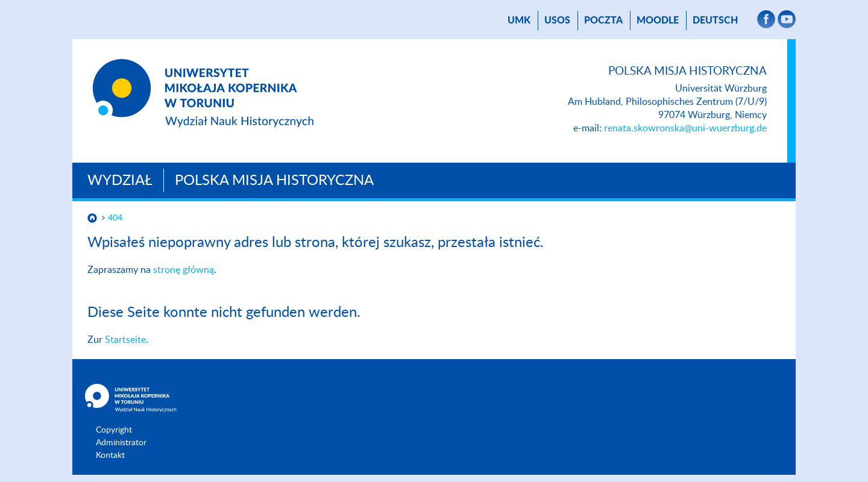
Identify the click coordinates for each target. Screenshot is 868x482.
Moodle (658, 20)
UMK (519, 20)
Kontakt (110, 455)
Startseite (125, 340)
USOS (557, 20)
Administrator (121, 443)
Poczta (603, 20)
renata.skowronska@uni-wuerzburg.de (685, 128)
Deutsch (715, 20)
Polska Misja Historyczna (274, 181)
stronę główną (184, 270)
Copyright (114, 430)
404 (115, 218)
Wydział (120, 181)
